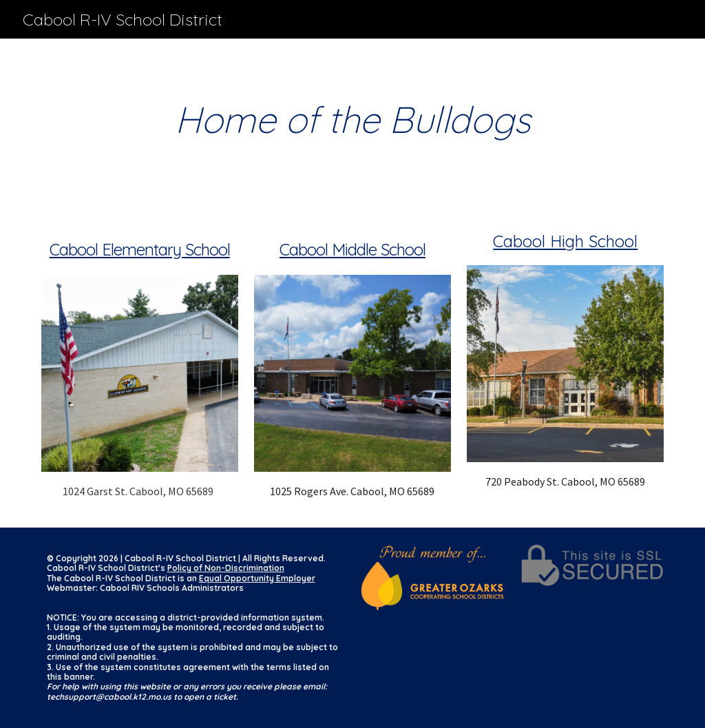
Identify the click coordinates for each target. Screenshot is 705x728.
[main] (353, 119)
